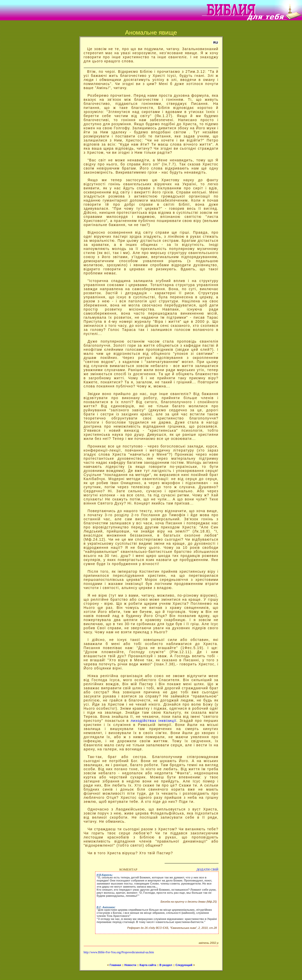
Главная (115, 965)
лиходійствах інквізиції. (154, 721)
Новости (130, 965)
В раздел (166, 965)
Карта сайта (148, 965)
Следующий (184, 965)
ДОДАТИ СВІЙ (207, 869)
